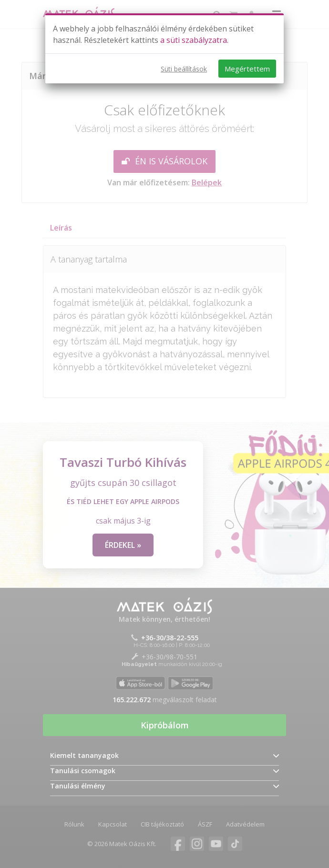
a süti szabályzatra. (194, 40)
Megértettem (247, 69)
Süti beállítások (184, 69)
